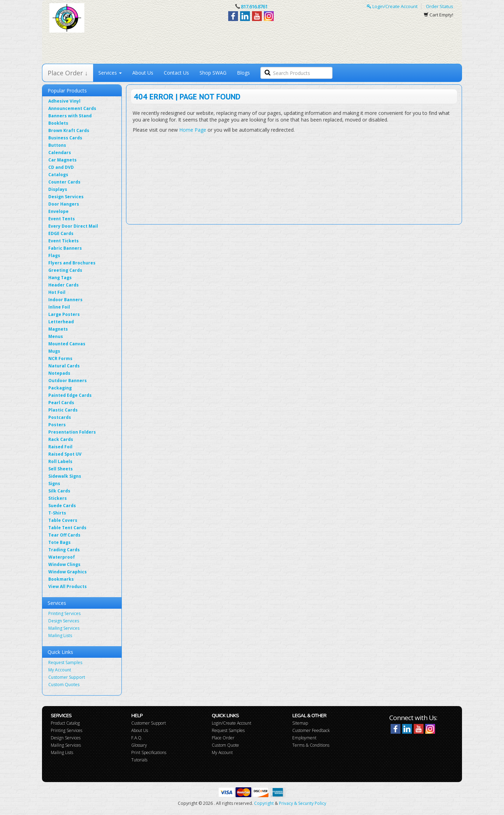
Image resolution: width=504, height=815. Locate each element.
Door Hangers (64, 204)
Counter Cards (64, 182)
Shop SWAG (213, 73)
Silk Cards (59, 491)
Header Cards (64, 285)
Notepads (59, 373)
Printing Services (64, 613)
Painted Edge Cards (70, 395)
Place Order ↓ (68, 73)
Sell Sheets (61, 469)
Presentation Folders (72, 432)
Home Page (193, 130)
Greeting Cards (65, 270)
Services (110, 73)
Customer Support (67, 677)
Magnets (58, 329)
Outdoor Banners (68, 381)
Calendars (60, 153)
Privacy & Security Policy (303, 803)
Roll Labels (60, 461)
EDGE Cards (61, 233)
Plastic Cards (63, 410)
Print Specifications (149, 752)
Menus (56, 336)
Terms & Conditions (311, 745)
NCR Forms (60, 358)
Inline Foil (59, 307)
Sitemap (300, 723)
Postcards (60, 417)
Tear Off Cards (64, 535)
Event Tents (62, 219)
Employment (304, 738)
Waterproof (62, 557)
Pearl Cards (61, 403)
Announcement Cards (72, 108)
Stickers (58, 498)
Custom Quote (225, 745)
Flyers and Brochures (72, 263)
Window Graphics (68, 572)
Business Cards (65, 138)
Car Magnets (62, 160)
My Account (60, 670)
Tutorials (139, 760)
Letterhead (61, 322)
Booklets (58, 123)
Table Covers (63, 520)
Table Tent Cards (67, 528)
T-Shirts (57, 513)
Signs (54, 484)
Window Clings (64, 564)
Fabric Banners (65, 248)
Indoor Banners (65, 300)
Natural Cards (64, 366)
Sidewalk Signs (65, 476)
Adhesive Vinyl (64, 101)
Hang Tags (60, 278)
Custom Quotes (64, 685)
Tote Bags (59, 542)
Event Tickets (64, 241)
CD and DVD (61, 167)
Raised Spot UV (65, 454)
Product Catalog (65, 723)
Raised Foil (60, 447)
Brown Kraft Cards (69, 130)
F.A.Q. (137, 738)
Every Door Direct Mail (73, 226)
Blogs (243, 73)
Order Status (440, 6)
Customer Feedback (311, 730)
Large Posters (64, 314)
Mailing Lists (60, 636)
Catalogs (58, 175)
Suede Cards (62, 506)
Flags (54, 255)
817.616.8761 (254, 6)
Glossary (139, 745)
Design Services (66, 197)
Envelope (58, 211)
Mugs (54, 351)
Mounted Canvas (67, 344)
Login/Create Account (392, 6)
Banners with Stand (70, 116)
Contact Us (176, 73)
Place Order (223, 738)
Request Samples (65, 662)
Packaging (60, 388)
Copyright (264, 803)
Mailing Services (64, 628)
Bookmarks (61, 579)
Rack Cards (61, 439)
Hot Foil (57, 292)
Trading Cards (64, 550)
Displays (58, 189)
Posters (57, 425)
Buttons (57, 145)
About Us (143, 73)
